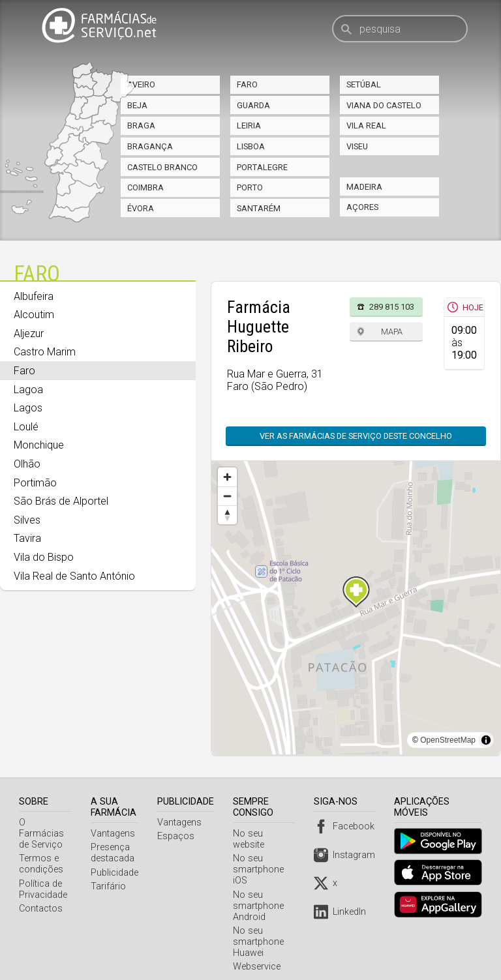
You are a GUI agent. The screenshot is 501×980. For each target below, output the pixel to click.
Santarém (259, 208)
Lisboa (251, 146)
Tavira (27, 538)
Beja (137, 105)
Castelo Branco (162, 167)
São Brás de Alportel (61, 501)
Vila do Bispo (44, 557)
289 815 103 (392, 307)
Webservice (259, 956)
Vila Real (366, 126)
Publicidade (116, 873)
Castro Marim (45, 352)
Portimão (35, 483)
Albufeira (34, 296)
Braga (141, 126)
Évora (141, 208)
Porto (250, 187)
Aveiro (141, 84)
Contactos (41, 898)
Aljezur (29, 334)
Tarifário (110, 886)
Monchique (39, 445)
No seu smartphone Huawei (260, 931)
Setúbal (364, 84)
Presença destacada (114, 853)
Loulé (26, 427)
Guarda (253, 105)
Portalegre (262, 167)
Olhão (27, 464)
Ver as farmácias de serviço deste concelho (356, 436)
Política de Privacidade (43, 878)
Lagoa (28, 390)
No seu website (267, 834)
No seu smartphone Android (260, 895)
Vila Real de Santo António (74, 576)
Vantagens (115, 834)
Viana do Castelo (384, 105)
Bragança (150, 146)
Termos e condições (41, 853)
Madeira (364, 187)
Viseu (357, 146)
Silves (27, 520)
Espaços (178, 836)
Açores (362, 207)
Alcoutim (34, 315)
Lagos (28, 408)
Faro (247, 84)
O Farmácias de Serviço (46, 828)
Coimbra (145, 187)
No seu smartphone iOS (260, 858)
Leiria (249, 126)
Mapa (392, 332)
